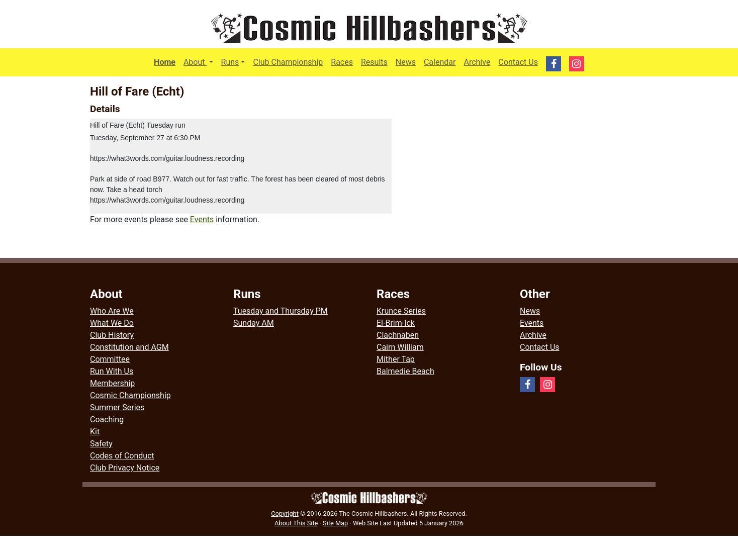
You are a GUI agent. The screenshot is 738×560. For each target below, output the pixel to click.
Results (374, 62)
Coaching (107, 419)
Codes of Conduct (122, 456)
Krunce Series (401, 311)
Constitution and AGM (129, 347)
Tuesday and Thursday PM (281, 311)
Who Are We (112, 311)
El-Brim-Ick (396, 323)
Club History (112, 335)
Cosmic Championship (130, 395)
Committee (110, 359)
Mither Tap (396, 359)
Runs (230, 62)
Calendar (440, 62)
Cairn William (400, 347)
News (406, 62)
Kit (95, 432)
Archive (477, 62)
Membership (112, 383)
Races (342, 62)
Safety (101, 444)
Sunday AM (254, 323)
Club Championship (288, 62)
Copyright (285, 514)
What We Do (112, 323)
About (200, 61)
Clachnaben (398, 335)
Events (202, 219)
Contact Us (518, 62)
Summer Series (117, 407)
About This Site (296, 523)
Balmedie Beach (405, 371)
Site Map (335, 523)
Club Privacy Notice (125, 468)
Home (165, 62)
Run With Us (112, 371)
